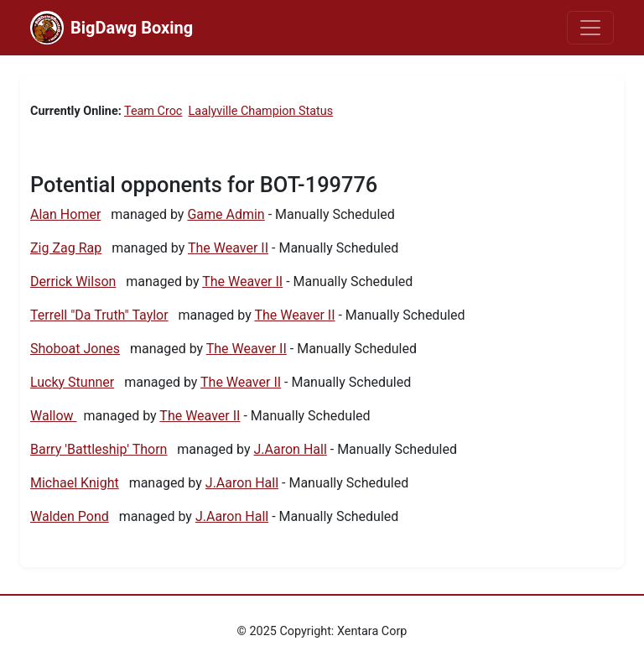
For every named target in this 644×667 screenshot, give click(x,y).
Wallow (54, 416)
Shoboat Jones (75, 349)
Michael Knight (75, 483)
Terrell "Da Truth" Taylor (99, 315)
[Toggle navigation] (590, 28)
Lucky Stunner (72, 382)
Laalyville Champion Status (261, 111)
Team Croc (153, 111)
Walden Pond (70, 516)
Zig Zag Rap (66, 248)
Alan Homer (65, 214)
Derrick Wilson (73, 281)
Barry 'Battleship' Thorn (99, 449)
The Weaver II (228, 248)
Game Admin (226, 214)
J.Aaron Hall (291, 449)
